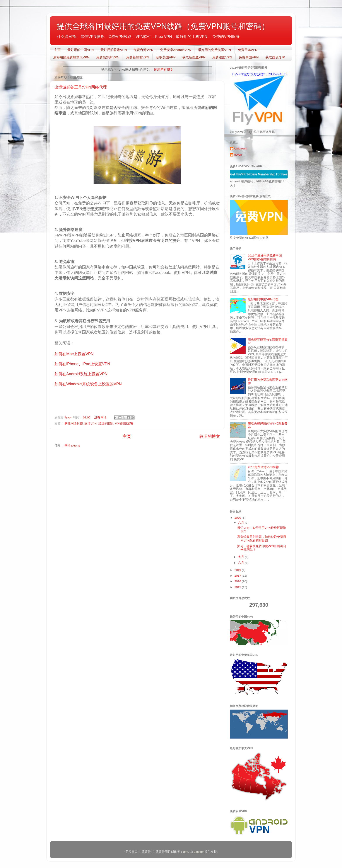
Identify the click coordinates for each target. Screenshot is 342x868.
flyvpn (238, 155)
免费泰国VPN (249, 57)
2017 (238, 576)
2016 (238, 581)
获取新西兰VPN (194, 57)
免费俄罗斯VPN (108, 57)
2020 (238, 518)
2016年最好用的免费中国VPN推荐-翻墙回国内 (265, 257)
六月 (241, 563)
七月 (241, 557)
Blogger (199, 852)
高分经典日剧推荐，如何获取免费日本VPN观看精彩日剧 (262, 539)
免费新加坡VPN (138, 57)
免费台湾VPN (143, 50)
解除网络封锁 (74, 424)
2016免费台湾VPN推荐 (263, 467)
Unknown (240, 149)
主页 (57, 50)
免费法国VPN (222, 57)
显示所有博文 (164, 70)
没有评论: (101, 417)
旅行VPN (91, 424)
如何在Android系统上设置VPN (81, 374)
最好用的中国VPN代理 (263, 299)
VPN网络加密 (124, 424)
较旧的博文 (210, 436)
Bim (186, 852)
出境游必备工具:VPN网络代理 (81, 87)
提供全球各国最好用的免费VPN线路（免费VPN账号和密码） (163, 26)
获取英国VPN (166, 57)
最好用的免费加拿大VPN (71, 57)
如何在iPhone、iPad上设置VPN (82, 364)
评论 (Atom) (72, 446)
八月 (241, 523)
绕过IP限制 (106, 424)
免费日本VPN (248, 50)
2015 (238, 587)
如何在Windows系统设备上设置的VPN (88, 384)
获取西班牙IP (275, 57)
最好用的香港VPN (114, 50)
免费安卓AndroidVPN (176, 50)
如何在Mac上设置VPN (74, 354)
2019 (238, 570)
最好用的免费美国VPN (215, 50)
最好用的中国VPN (81, 50)
